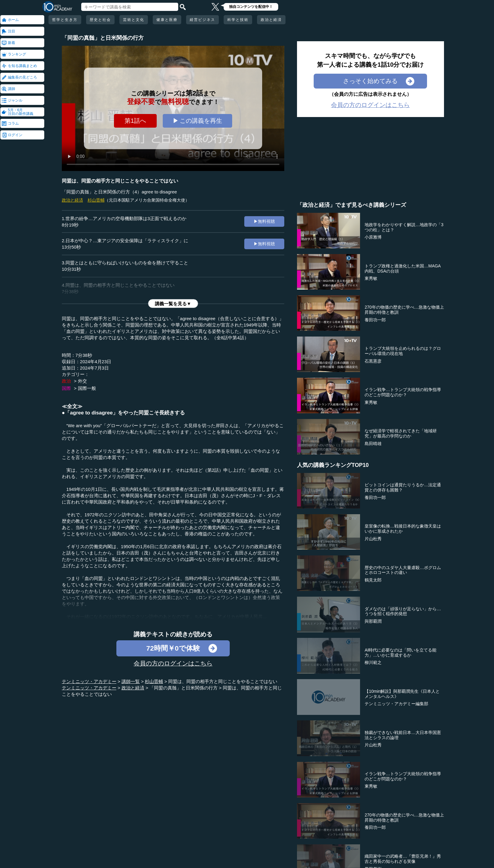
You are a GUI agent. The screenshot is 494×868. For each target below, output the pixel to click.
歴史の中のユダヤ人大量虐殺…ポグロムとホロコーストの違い (403, 570)
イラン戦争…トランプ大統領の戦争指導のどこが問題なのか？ (403, 392)
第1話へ (135, 121)
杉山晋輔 (96, 200)
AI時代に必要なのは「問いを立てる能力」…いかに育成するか (401, 653)
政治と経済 (271, 20)
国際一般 (87, 388)
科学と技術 (238, 20)
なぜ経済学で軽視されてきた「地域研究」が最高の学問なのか (401, 433)
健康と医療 (167, 20)
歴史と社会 (100, 20)
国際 (66, 388)
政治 (66, 381)
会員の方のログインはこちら (173, 663)
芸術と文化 (134, 20)
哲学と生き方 (65, 20)
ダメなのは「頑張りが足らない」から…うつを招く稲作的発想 (403, 611)
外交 (82, 381)
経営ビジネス (202, 20)
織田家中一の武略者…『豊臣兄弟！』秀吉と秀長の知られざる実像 (403, 859)
